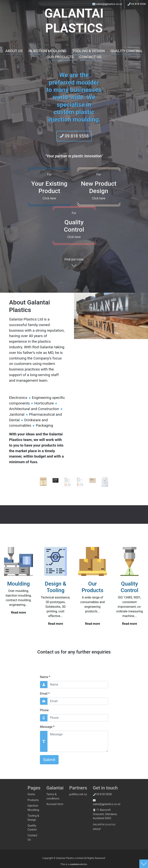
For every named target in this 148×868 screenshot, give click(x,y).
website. (79, 864)
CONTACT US (90, 57)
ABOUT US (14, 51)
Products (33, 800)
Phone (44, 710)
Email (45, 694)
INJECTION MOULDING (47, 51)
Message (47, 727)
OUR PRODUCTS (60, 57)
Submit (49, 760)
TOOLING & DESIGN (88, 51)
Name (45, 677)
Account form (55, 804)
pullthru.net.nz (78, 794)
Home (31, 794)
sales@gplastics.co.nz (108, 4)
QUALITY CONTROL (127, 51)
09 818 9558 (137, 4)
